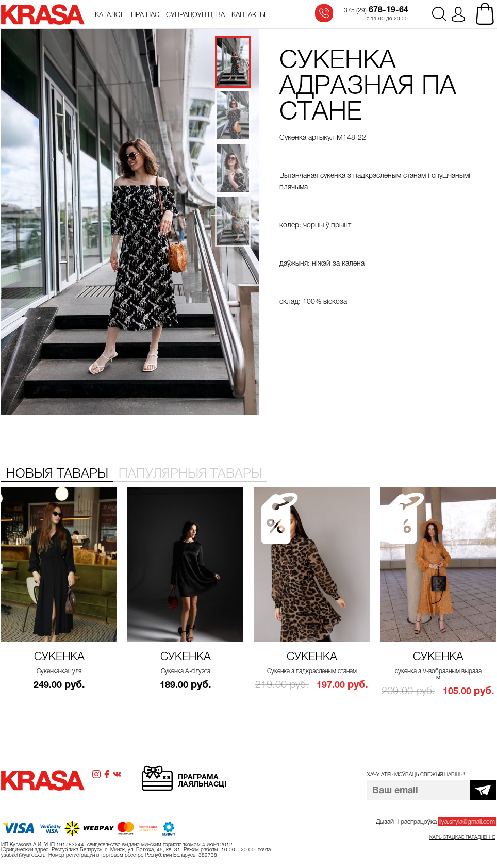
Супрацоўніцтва (195, 15)
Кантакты (248, 15)
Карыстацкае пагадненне (462, 837)
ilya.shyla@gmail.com (467, 822)
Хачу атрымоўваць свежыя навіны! (416, 774)
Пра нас (145, 15)
